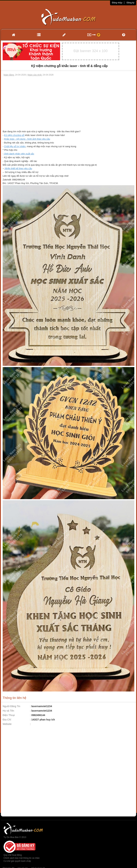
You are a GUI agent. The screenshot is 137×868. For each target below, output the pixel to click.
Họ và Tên (8, 711)
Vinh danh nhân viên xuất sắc (19, 154)
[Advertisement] (69, 103)
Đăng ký (130, 3)
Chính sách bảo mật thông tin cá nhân (22, 858)
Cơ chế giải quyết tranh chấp (17, 861)
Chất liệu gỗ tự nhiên (15, 146)
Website (7, 724)
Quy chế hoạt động (13, 855)
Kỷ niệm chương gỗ (14, 135)
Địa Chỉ (7, 720)
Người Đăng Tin (11, 706)
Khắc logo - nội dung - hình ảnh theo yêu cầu (27, 139)
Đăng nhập (117, 3)
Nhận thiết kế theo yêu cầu (18, 168)
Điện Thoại (9, 715)
